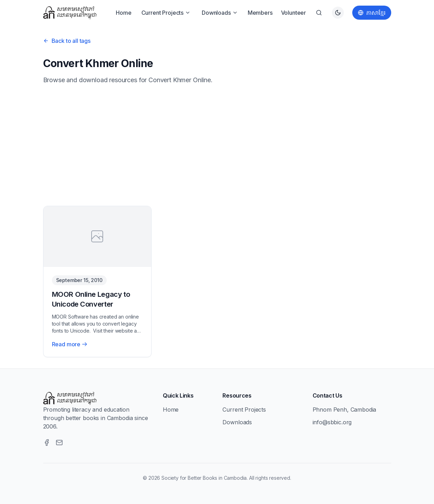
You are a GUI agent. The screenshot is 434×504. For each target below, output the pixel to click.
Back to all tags (67, 41)
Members (260, 13)
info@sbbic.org (332, 422)
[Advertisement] (217, 145)
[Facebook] (47, 443)
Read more (70, 344)
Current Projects (166, 13)
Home (123, 13)
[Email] (59, 443)
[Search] (319, 13)
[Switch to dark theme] (338, 13)
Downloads (220, 13)
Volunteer (294, 13)
